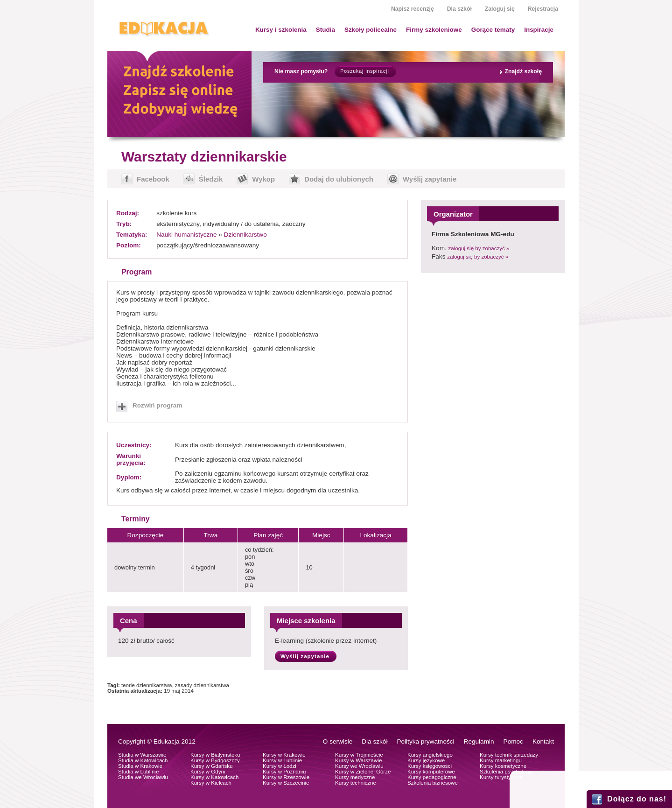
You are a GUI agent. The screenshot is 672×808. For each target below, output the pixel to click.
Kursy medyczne (355, 777)
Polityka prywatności (425, 741)
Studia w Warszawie (142, 755)
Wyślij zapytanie (430, 179)
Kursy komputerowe (431, 772)
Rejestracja (543, 9)
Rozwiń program (157, 405)
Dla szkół (459, 9)
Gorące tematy (493, 30)
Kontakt (543, 741)
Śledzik (211, 179)
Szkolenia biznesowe (433, 783)
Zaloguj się (500, 9)
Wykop (263, 179)
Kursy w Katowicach (214, 777)
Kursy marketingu (501, 760)
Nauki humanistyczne (186, 235)
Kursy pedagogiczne (432, 777)
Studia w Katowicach (143, 760)
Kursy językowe (426, 760)
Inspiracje (539, 30)
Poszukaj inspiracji (364, 71)
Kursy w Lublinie (282, 760)
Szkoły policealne (371, 30)
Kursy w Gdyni (208, 772)
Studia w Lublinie (138, 772)
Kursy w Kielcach (211, 783)
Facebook (153, 179)
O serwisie (338, 741)
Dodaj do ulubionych (339, 179)
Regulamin (479, 741)
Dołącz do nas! (637, 799)
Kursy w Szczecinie (286, 783)
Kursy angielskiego (430, 755)
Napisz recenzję (413, 9)
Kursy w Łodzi (280, 766)
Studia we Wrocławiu (143, 777)
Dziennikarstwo (245, 235)
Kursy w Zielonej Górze (363, 772)
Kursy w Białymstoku (215, 755)
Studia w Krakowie (140, 766)
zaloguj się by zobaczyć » (479, 248)
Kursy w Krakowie (284, 755)
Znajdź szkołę (523, 71)
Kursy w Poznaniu (284, 772)
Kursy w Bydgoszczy (215, 760)
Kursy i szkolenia (281, 30)
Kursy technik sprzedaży (509, 755)
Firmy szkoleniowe (434, 30)
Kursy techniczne (356, 783)
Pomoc (513, 741)
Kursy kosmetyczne (503, 766)
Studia (325, 30)
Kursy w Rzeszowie (286, 777)
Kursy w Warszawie (358, 760)
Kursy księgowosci (430, 766)
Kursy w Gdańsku (212, 766)
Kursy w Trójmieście (359, 755)
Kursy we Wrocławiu (359, 766)
